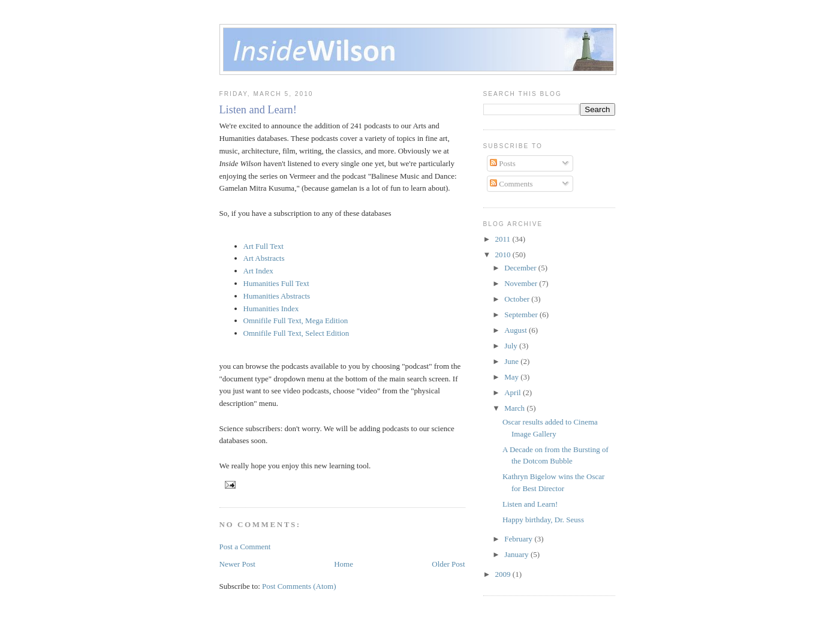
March (515, 408)
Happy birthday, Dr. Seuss (543, 520)
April (514, 392)
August (517, 330)
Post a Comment (245, 547)
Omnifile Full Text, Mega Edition (296, 321)
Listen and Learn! (258, 110)
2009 (504, 574)
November (522, 283)
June (512, 361)
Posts (503, 163)
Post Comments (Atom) (299, 586)
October (518, 299)
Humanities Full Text (276, 283)
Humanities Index (271, 309)
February (519, 539)
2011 (504, 239)
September (522, 315)
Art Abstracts (264, 258)
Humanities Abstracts (277, 296)
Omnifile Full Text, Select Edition (296, 333)
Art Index (258, 271)
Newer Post (237, 564)
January (517, 554)
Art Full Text (264, 246)
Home (344, 564)
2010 (504, 255)
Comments (511, 184)
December (521, 268)
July (512, 346)
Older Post (448, 564)
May (512, 377)
